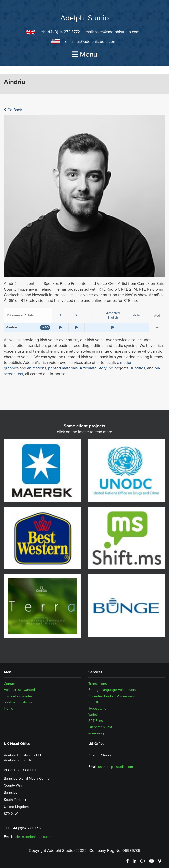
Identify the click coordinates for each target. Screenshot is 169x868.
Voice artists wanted (19, 690)
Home (8, 708)
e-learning (96, 733)
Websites (95, 715)
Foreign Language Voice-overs (112, 690)
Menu (85, 54)
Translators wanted (18, 696)
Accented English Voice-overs (112, 696)
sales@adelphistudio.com (117, 32)
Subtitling (96, 702)
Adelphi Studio (85, 18)
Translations (98, 684)
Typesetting (97, 708)
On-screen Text (100, 727)
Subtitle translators (18, 702)
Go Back (13, 110)
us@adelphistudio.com (96, 41)
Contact (10, 684)
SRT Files (96, 721)
